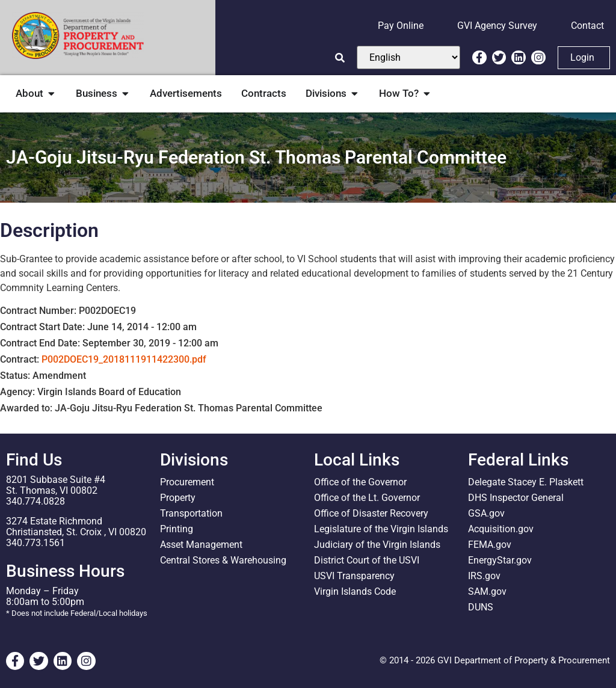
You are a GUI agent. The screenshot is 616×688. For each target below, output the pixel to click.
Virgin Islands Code (355, 591)
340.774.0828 (35, 501)
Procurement (187, 482)
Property (178, 498)
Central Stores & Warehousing (223, 560)
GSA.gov (486, 513)
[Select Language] (408, 57)
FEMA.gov (490, 545)
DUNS (481, 607)
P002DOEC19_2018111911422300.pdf (124, 359)
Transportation (191, 513)
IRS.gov (484, 576)
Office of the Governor (360, 482)
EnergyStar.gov (500, 560)
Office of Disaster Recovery (371, 513)
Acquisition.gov (501, 529)
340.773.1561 (35, 543)
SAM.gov (487, 591)
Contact (587, 26)
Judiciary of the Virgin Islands (377, 545)
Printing (177, 529)
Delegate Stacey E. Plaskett (526, 482)
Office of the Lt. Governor (367, 498)
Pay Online (401, 26)
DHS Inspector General (516, 498)
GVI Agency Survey (497, 26)
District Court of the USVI (367, 560)
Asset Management (201, 545)
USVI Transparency (354, 576)
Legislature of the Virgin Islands (381, 529)
